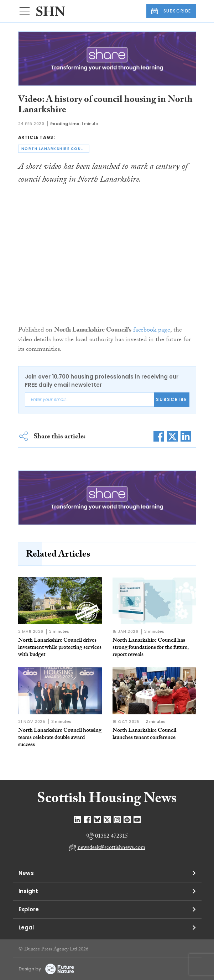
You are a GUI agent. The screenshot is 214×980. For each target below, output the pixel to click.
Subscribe (172, 399)
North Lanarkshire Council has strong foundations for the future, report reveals (151, 648)
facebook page (152, 331)
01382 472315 (111, 837)
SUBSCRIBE (171, 11)
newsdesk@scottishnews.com (111, 848)
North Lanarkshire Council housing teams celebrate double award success (60, 738)
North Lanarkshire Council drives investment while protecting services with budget (60, 648)
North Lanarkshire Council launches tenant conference (144, 734)
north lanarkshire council (55, 149)
